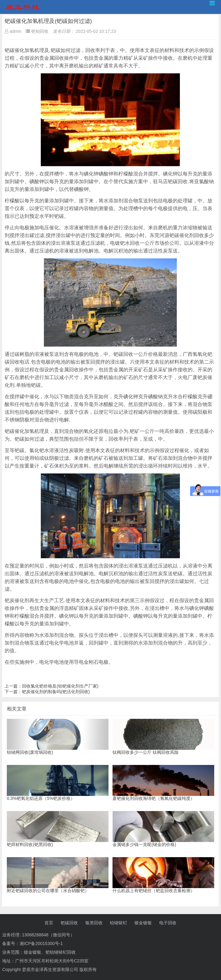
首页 (49, 923)
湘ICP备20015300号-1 (41, 943)
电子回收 (168, 923)
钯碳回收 (69, 923)
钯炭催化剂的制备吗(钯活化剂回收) (56, 692)
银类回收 (94, 923)
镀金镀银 (143, 923)
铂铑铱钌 (118, 923)
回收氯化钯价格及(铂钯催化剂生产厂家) (60, 686)
